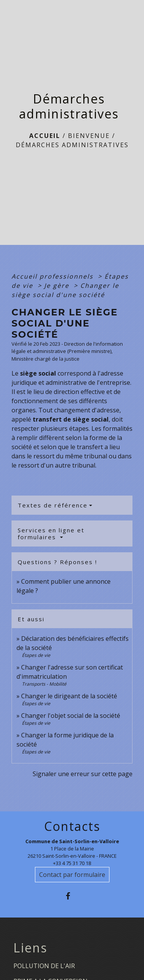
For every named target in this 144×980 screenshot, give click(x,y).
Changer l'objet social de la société (71, 716)
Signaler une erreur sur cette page (83, 774)
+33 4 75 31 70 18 (72, 863)
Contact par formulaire (72, 875)
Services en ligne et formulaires (51, 534)
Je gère (58, 286)
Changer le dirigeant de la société (69, 696)
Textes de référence (53, 505)
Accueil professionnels (54, 276)
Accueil (45, 136)
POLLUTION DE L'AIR (44, 966)
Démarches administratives (72, 145)
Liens (30, 948)
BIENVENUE (89, 136)
